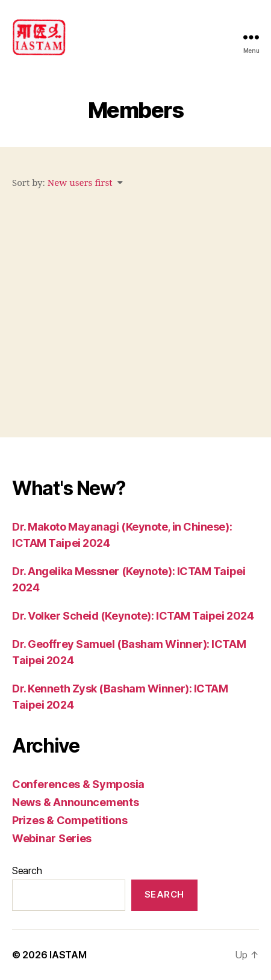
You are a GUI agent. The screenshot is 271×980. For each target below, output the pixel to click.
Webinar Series (52, 838)
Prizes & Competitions (70, 820)
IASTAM (68, 955)
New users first (80, 183)
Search (27, 871)
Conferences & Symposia (78, 784)
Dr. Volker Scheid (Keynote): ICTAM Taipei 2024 (133, 616)
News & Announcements (76, 802)
